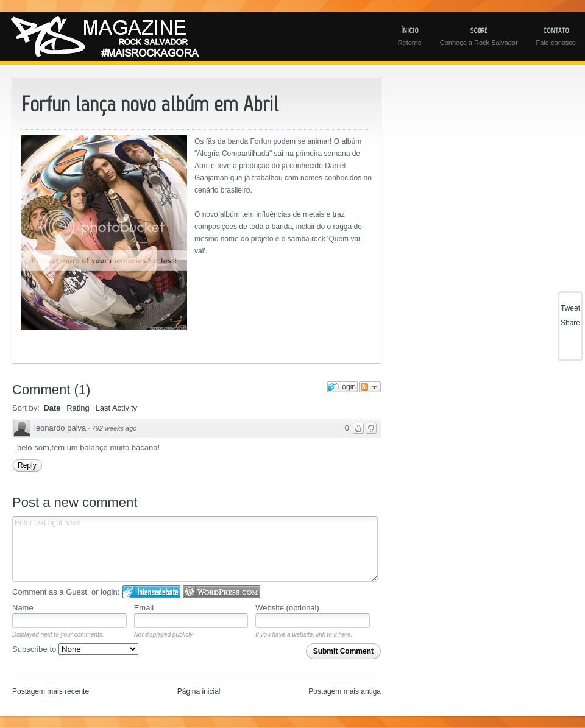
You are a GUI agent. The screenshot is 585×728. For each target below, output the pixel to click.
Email (144, 608)
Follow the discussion (370, 387)
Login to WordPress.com (222, 592)
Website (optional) (287, 608)
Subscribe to (75, 649)
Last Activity (116, 408)
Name (23, 608)
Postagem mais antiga (345, 691)
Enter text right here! (195, 549)
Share (570, 323)
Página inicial (199, 691)
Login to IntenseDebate (151, 592)
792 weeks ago (114, 428)
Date (52, 408)
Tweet (570, 308)
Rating (78, 408)
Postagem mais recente (51, 691)
